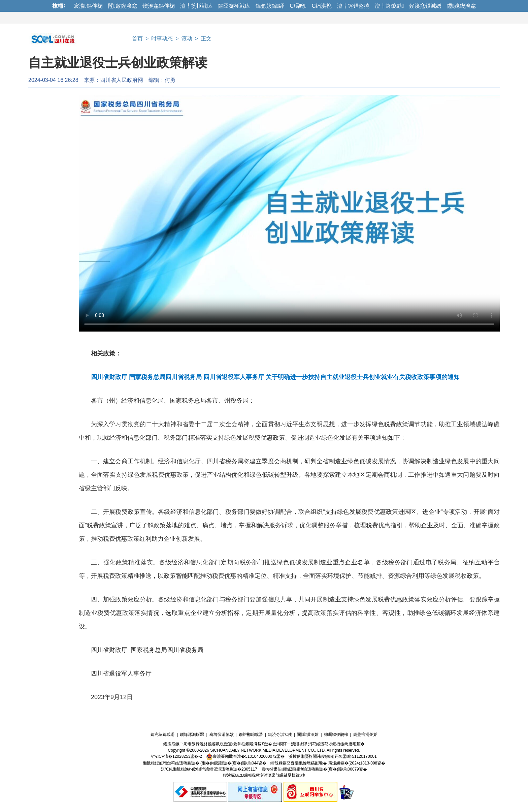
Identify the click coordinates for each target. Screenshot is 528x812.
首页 (137, 39)
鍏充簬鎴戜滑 (163, 735)
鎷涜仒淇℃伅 (280, 735)
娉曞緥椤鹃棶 (336, 735)
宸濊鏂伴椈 (88, 6)
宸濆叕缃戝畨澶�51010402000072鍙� (245, 756)
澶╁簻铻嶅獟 (353, 6)
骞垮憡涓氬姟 (222, 735)
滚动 (187, 39)
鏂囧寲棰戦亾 (234, 6)
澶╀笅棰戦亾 (196, 6)
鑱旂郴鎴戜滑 (251, 735)
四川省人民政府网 (122, 80)
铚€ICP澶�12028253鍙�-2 (177, 756)
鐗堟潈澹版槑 (192, 735)
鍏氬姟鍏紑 (270, 6)
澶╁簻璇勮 (389, 6)
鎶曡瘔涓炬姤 (365, 735)
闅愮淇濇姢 (308, 735)
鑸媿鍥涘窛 (461, 6)
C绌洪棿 (322, 6)
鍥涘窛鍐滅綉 (425, 6)
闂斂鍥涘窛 (123, 6)
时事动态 (162, 39)
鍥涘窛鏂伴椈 (159, 6)
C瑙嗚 (298, 6)
